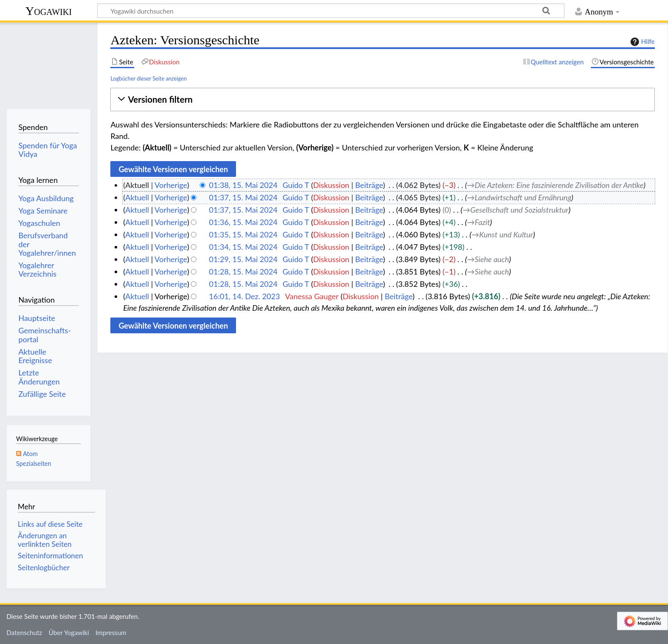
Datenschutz (24, 632)
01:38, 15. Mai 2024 (243, 185)
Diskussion (331, 185)
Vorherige (171, 185)
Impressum (111, 632)
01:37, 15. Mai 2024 (243, 197)
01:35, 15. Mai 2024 (243, 234)
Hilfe (642, 42)
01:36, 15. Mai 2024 (243, 222)
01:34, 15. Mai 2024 (243, 247)
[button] (382, 100)
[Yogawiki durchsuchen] (331, 11)
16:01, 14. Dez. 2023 (245, 296)
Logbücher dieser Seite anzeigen (148, 78)
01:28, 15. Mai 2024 (243, 271)
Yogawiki (49, 11)
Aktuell (137, 197)
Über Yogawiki (69, 632)
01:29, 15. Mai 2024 (243, 259)
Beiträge (369, 185)
